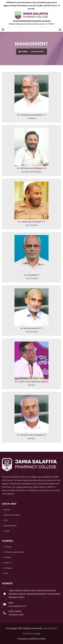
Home (23, 51)
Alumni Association (12, 515)
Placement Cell (10, 526)
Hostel (7, 531)
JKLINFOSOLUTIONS (37, 639)
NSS (6, 520)
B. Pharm (8, 547)
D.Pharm (8, 557)
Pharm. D (8, 563)
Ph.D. (6, 573)
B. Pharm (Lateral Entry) (14, 552)
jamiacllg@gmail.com (17, 606)
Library (7, 510)
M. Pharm (8, 568)
